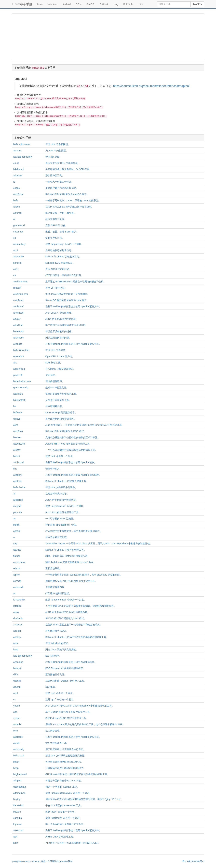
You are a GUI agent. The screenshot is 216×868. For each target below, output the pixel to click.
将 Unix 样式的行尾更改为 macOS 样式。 (67, 194)
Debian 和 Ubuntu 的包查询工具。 (63, 257)
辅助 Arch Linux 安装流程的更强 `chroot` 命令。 (71, 562)
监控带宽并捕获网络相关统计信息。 (64, 762)
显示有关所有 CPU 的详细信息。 (63, 163)
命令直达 (197, 4)
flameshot (18, 805)
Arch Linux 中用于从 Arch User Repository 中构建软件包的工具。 (80, 706)
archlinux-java (21, 294)
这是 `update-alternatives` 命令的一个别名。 (69, 793)
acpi (16, 250)
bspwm (17, 812)
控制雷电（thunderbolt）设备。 (62, 525)
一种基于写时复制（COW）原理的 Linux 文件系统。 (73, 200)
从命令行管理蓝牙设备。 (58, 400)
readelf (17, 288)
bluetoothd (19, 331)
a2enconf (18, 830)
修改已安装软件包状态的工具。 (62, 394)
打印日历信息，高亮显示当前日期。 (64, 275)
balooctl (17, 668)
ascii (16, 269)
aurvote (17, 151)
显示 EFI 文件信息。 (56, 288)
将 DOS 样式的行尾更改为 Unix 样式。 (66, 618)
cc (15, 699)
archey (17, 450)
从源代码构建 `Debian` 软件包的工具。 (66, 681)
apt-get (17, 550)
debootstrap (20, 787)
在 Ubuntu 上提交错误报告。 (60, 369)
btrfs (16, 200)
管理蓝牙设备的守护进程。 (60, 331)
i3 (14, 182)
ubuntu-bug (19, 244)
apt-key (17, 637)
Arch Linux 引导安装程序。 (60, 313)
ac (15, 593)
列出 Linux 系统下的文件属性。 (62, 650)
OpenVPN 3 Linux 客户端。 (60, 356)
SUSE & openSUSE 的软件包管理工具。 (67, 718)
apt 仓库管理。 (53, 656)
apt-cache (18, 257)
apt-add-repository (23, 157)
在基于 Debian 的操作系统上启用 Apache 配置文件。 (73, 830)
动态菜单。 (51, 687)
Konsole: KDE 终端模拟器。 (60, 263)
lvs (15, 406)
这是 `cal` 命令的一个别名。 (60, 693)
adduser (18, 175)
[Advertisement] (108, 37)
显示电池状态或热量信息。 (60, 250)
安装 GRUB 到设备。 (57, 225)
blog (116, 4)
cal (15, 275)
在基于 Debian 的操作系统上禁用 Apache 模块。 (71, 462)
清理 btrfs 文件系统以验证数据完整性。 (66, 756)
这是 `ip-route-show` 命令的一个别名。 (66, 600)
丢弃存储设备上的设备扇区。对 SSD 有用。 (69, 169)
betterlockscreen (22, 381)
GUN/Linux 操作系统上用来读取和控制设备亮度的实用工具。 (77, 774)
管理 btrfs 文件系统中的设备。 (61, 487)
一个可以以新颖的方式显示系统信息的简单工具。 (71, 450)
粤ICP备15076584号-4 (193, 861)
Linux (40, 4)
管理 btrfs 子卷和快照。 (58, 144)
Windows (53, 4)
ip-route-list (19, 600)
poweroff (18, 375)
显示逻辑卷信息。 (55, 406)
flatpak (17, 556)
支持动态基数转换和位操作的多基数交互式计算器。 (73, 437)
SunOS (90, 4)
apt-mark (18, 394)
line (15, 469)
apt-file (17, 531)
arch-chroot (19, 562)
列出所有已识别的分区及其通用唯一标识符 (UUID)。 (73, 843)
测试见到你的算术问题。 (58, 338)
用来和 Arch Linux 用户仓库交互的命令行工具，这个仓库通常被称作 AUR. (84, 724)
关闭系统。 (51, 375)
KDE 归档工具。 (54, 363)
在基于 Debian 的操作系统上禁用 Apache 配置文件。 (73, 306)
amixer (17, 319)
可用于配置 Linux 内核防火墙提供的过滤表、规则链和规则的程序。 (81, 606)
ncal (16, 693)
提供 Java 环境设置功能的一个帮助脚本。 (67, 294)
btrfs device (19, 487)
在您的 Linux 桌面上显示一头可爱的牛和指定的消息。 (74, 625)
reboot (17, 568)
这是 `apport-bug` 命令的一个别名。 (64, 244)
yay (15, 543)
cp (15, 238)
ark (15, 363)
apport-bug (19, 369)
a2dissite (18, 737)
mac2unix (18, 300)
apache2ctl (19, 444)
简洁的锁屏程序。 (55, 381)
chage (17, 188)
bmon (16, 762)
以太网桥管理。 (54, 731)
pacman (18, 512)
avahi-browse (20, 282)
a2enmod (18, 662)
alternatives (19, 793)
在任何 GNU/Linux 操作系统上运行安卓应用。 (70, 207)
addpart (17, 781)
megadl (17, 506)
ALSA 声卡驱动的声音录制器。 (62, 500)
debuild (17, 681)
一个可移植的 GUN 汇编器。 (60, 519)
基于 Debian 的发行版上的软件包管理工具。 (69, 712)
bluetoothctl (19, 400)
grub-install (19, 225)
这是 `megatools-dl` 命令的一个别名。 (65, 506)
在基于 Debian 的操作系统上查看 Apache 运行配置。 (73, 475)
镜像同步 (128, 4)
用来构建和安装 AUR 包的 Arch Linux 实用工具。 (71, 581)
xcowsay (18, 625)
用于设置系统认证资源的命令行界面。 (65, 749)
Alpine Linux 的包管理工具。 (60, 837)
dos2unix (18, 618)
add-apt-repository (23, 656)
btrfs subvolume (22, 144)
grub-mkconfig (21, 388)
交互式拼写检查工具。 (57, 743)
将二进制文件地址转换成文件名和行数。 (67, 325)
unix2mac (18, 194)
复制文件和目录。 (55, 238)
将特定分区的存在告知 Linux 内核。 (64, 781)
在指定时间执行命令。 (57, 494)
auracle (17, 724)
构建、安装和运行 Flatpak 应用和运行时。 (68, 556)
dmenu (17, 687)
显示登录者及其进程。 (57, 537)
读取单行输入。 (54, 469)
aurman (17, 581)
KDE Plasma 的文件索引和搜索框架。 (65, 668)
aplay (16, 612)
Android (66, 4)
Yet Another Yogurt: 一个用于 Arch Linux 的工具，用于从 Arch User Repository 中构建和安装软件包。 (99, 543)
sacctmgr (18, 232)
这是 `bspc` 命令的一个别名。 (61, 812)
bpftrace (18, 413)
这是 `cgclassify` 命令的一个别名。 (64, 818)
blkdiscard (19, 169)
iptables (17, 606)
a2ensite (18, 344)
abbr (16, 643)
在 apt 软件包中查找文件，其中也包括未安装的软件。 (74, 531)
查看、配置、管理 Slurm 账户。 (62, 232)
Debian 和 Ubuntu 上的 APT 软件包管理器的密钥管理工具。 (77, 637)
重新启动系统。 (54, 568)
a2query (18, 475)
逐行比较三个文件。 (56, 674)
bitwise (17, 437)
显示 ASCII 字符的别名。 (59, 269)
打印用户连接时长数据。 (58, 593)
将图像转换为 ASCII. (56, 631)
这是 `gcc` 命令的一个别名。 (60, 699)
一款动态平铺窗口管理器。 (60, 182)
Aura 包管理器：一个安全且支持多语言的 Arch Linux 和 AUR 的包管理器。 (85, 425)
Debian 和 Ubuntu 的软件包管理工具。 (66, 550)
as (15, 519)
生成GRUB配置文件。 (57, 388)
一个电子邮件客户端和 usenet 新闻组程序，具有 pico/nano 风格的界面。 (84, 575)
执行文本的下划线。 (56, 219)
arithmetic (18, 338)
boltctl (16, 525)
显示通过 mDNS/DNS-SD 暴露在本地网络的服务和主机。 (76, 282)
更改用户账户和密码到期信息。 (62, 188)
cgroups (18, 818)
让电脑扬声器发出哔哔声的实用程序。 (65, 768)
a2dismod (18, 462)
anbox (17, 207)
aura (16, 425)
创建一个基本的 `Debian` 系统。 (62, 787)
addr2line (18, 325)
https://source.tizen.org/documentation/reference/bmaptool (151, 86)
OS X (79, 4)
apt (15, 712)
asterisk (17, 213)
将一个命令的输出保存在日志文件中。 (65, 824)
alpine (16, 575)
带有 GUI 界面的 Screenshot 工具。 (64, 805)
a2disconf (18, 306)
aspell (16, 743)
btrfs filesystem (21, 350)
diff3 (16, 674)
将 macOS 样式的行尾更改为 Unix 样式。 (67, 300)
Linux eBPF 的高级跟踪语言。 (61, 413)
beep (16, 768)
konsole (17, 263)
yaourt (17, 706)
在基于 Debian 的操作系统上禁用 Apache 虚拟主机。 (73, 737)
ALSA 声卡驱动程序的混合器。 (62, 319)
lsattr (16, 650)
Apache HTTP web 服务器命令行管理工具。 (69, 444)
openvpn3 (19, 356)
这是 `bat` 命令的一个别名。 (60, 456)
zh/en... (142, 4)
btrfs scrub (19, 756)
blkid (16, 843)
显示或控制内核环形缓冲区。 (61, 419)
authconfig (19, 749)
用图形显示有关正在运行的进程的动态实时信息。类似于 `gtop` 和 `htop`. (84, 799)
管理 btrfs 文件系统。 (57, 350)
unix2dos (18, 431)
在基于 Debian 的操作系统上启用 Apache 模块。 (71, 662)
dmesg (17, 419)
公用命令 (104, 4)
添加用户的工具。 (55, 175)
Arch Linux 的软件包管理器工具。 (63, 512)
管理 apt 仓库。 (54, 157)
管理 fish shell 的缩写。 (58, 643)
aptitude (18, 481)
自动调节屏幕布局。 (56, 587)
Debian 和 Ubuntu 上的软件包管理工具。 (67, 481)
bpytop (17, 799)
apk (15, 837)
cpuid (16, 163)
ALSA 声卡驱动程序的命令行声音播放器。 (68, 612)
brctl (16, 731)
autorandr (18, 587)
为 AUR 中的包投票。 (57, 151)
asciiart (17, 631)
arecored (18, 500)
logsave (17, 824)
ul (14, 219)
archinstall (19, 313)
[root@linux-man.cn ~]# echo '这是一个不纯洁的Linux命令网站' (42, 861)
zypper (17, 718)
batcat (17, 456)
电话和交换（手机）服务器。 (61, 213)
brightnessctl (20, 774)
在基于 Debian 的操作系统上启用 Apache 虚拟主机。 (73, 344)
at (14, 494)
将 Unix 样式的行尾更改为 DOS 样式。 (66, 431)
